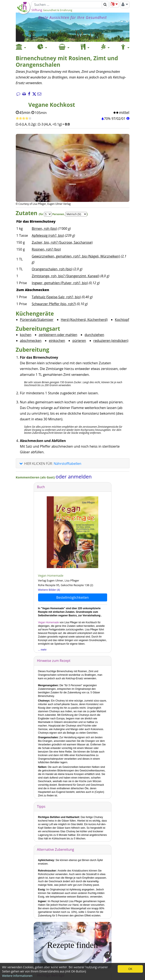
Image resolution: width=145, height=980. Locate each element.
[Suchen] (67, 5)
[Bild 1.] (73, 184)
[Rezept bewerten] (24, 119)
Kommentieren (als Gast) (36, 477)
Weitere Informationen (17, 976)
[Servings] (48, 214)
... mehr (42, 650)
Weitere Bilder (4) (49, 590)
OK (130, 969)
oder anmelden (74, 476)
